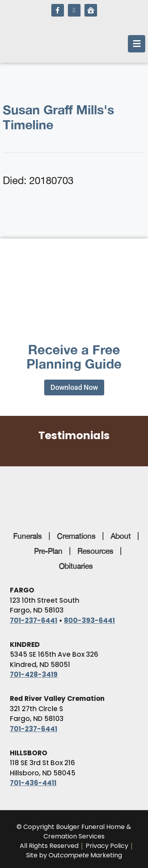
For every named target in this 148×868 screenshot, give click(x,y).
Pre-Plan (48, 551)
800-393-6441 (89, 620)
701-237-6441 (34, 620)
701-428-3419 (34, 674)
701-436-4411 (33, 783)
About (121, 536)
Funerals (27, 536)
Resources (95, 551)
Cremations (76, 536)
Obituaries (76, 566)
